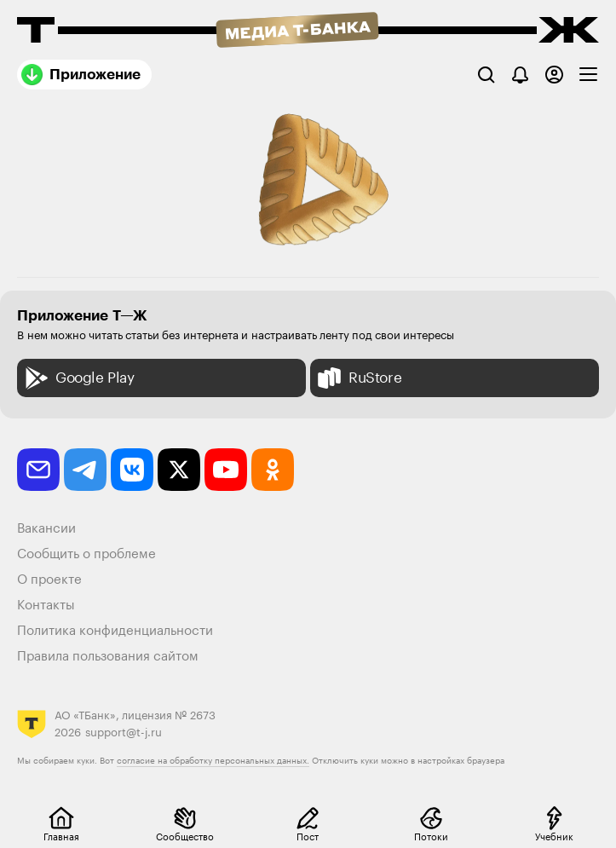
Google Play (78, 378)
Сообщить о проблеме (86, 554)
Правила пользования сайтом (108, 657)
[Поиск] (486, 75)
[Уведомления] (520, 75)
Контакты (46, 606)
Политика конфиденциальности (115, 631)
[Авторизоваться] (554, 75)
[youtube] (226, 470)
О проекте (49, 580)
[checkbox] (588, 75)
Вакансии (46, 529)
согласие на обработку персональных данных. (213, 761)
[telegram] (85, 470)
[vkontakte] (132, 470)
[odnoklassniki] (273, 470)
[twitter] (179, 470)
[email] (38, 470)
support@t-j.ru (124, 733)
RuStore (358, 378)
